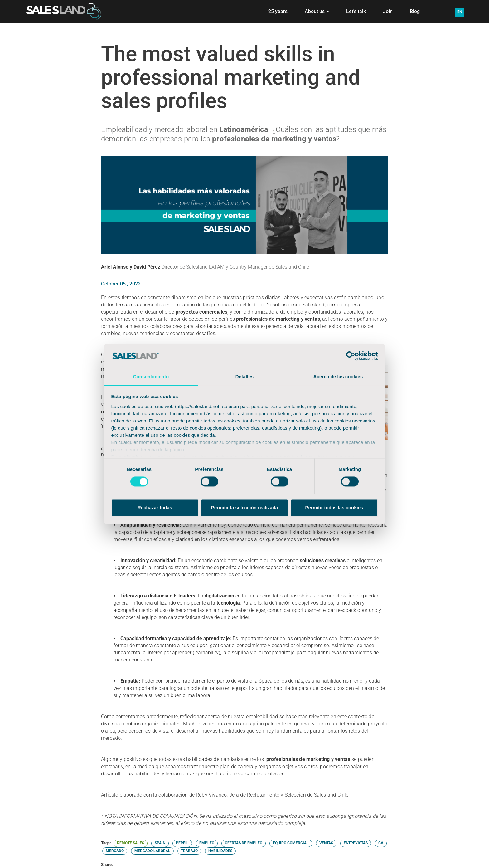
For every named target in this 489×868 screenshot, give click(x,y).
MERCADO (115, 851)
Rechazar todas (155, 508)
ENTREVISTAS (356, 843)
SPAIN (160, 843)
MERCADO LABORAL (152, 851)
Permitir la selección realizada (244, 508)
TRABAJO (189, 851)
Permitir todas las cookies (334, 508)
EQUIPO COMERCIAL (291, 843)
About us (317, 11)
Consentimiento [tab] (151, 376)
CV (381, 843)
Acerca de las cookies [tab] (338, 376)
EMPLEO (207, 843)
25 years (278, 11)
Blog (415, 11)
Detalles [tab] (244, 376)
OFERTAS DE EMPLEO (244, 843)
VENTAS (326, 843)
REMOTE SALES (131, 843)
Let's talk (356, 11)
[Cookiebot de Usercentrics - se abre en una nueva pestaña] (351, 356)
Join (388, 11)
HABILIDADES (220, 851)
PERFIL (182, 843)
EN (460, 12)
